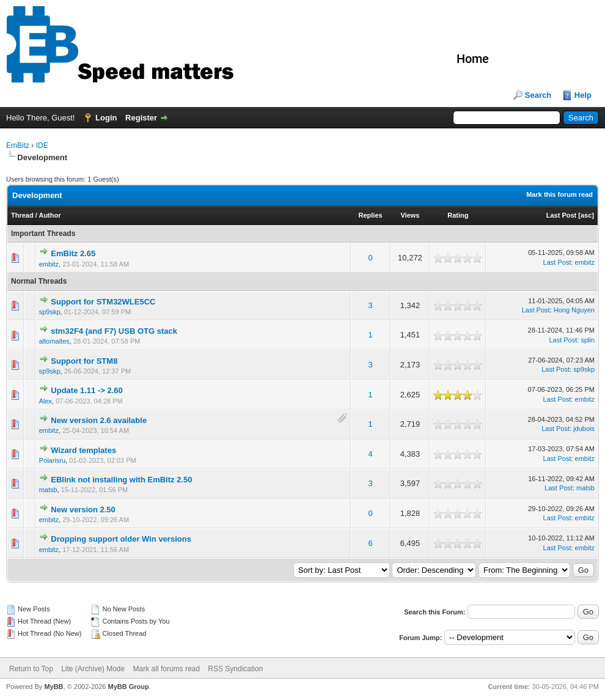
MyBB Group (128, 687)
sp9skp (50, 312)
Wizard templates (83, 450)
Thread (22, 215)
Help (583, 95)
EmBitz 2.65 (73, 253)
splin (588, 340)
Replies (371, 215)
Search (538, 95)
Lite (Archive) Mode (93, 669)
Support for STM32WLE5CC (103, 302)
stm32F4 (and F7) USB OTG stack (114, 331)
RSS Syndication (235, 669)
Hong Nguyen (574, 310)
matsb (48, 490)
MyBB (53, 687)
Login (106, 118)
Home (473, 59)
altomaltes (54, 341)
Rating (458, 215)
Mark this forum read (559, 194)
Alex (46, 401)
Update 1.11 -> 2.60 (86, 390)
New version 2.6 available (99, 420)
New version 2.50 (83, 510)
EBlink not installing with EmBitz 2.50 (121, 480)
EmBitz (18, 146)
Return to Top (31, 669)
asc (586, 215)
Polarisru (52, 460)
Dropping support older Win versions (121, 539)
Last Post (562, 215)
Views (410, 215)
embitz (49, 264)
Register (141, 118)
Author (50, 215)
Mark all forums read (167, 669)
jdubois (584, 429)
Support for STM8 (84, 361)
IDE (42, 146)
